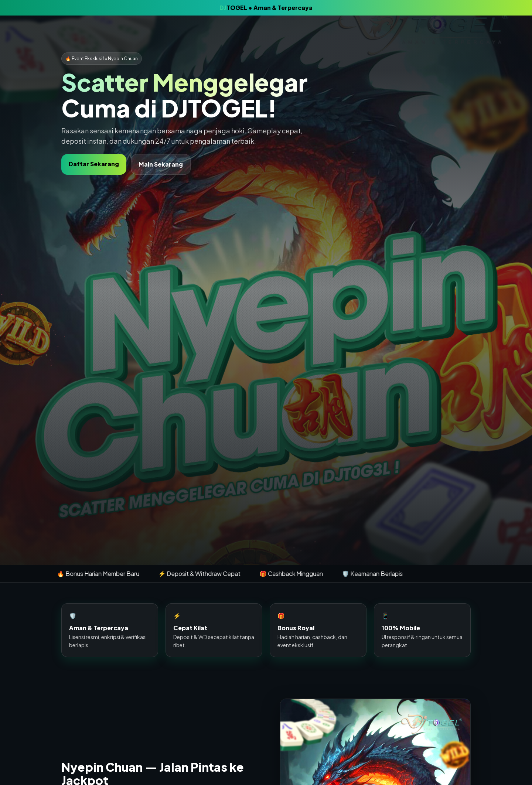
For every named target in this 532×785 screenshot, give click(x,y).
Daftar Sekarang (94, 164)
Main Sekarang (161, 164)
